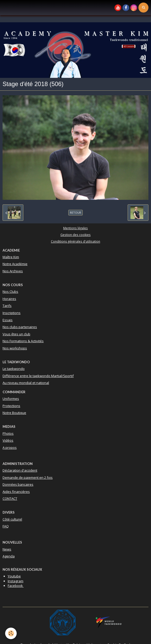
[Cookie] (11, 633)
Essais (8, 320)
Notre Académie (15, 264)
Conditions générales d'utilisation (75, 241)
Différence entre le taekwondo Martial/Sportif (38, 376)
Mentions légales (75, 228)
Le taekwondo (14, 369)
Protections (11, 406)
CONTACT (10, 498)
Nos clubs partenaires (20, 327)
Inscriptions (12, 313)
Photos (8, 433)
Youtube (14, 576)
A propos (10, 448)
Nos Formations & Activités (23, 341)
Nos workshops (15, 348)
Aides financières (16, 492)
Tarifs (7, 306)
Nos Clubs (10, 292)
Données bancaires (18, 484)
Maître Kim (11, 257)
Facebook (16, 586)
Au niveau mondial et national (26, 383)
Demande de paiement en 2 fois (28, 477)
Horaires (9, 299)
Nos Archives (13, 271)
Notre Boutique (14, 413)
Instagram (16, 581)
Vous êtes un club (16, 334)
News (7, 549)
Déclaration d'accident (20, 470)
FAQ (6, 526)
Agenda (9, 556)
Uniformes (11, 399)
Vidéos (8, 440)
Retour (75, 212)
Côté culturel (12, 519)
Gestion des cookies (75, 235)
